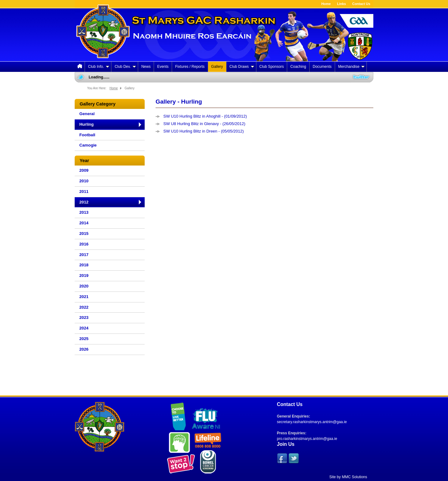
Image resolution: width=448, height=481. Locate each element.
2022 (84, 307)
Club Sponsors (272, 67)
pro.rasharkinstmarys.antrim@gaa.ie (307, 439)
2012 (84, 202)
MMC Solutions (355, 477)
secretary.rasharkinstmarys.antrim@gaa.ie (312, 422)
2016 (84, 244)
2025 (84, 339)
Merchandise (352, 67)
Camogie (88, 145)
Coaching (298, 67)
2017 (84, 255)
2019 (84, 276)
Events (163, 67)
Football (87, 135)
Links (341, 4)
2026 (84, 349)
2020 (84, 286)
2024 (84, 328)
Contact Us (361, 4)
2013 (84, 212)
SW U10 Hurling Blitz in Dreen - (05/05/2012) (203, 131)
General (87, 114)
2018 (84, 265)
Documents (322, 67)
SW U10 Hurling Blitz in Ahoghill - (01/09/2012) (205, 116)
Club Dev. (125, 67)
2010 (84, 181)
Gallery (217, 67)
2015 (84, 233)
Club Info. (99, 67)
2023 (84, 318)
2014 (84, 223)
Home (326, 4)
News (146, 67)
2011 (84, 191)
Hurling (86, 124)
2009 (84, 170)
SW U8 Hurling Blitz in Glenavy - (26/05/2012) (204, 124)
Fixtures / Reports (190, 67)
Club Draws (242, 67)
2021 (84, 297)
